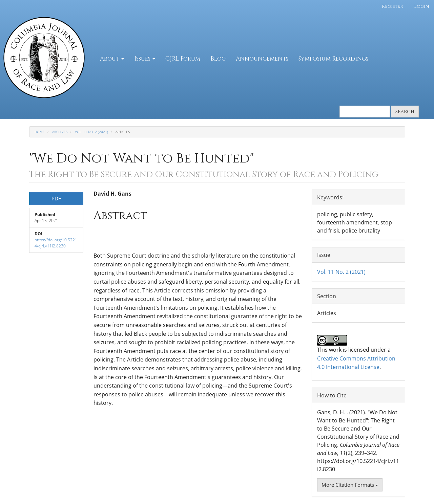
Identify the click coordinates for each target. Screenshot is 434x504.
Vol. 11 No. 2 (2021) (91, 132)
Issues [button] (145, 59)
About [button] (112, 59)
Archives (60, 132)
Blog (218, 59)
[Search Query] (365, 112)
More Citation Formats (350, 485)
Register (392, 6)
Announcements (262, 59)
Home (40, 132)
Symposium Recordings (333, 59)
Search (405, 112)
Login (421, 6)
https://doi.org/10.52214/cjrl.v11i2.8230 (56, 243)
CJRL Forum (183, 59)
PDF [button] (56, 198)
